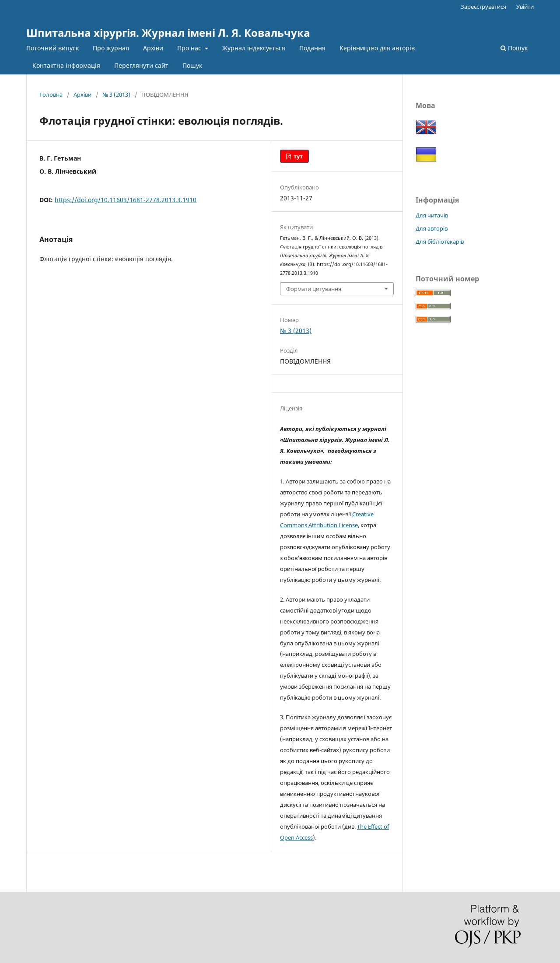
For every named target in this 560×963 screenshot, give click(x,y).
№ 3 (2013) (116, 95)
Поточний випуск (52, 48)
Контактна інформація (66, 65)
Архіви (153, 48)
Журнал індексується (254, 48)
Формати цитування (314, 289)
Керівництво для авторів (377, 48)
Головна (51, 95)
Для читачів (432, 215)
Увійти (525, 7)
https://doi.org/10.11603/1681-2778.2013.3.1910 (126, 200)
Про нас (190, 48)
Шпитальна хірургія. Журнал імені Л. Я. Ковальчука (168, 33)
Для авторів (432, 228)
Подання (312, 48)
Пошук (192, 65)
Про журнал (111, 48)
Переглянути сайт (141, 65)
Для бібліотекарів (440, 242)
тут (297, 156)
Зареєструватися (483, 7)
